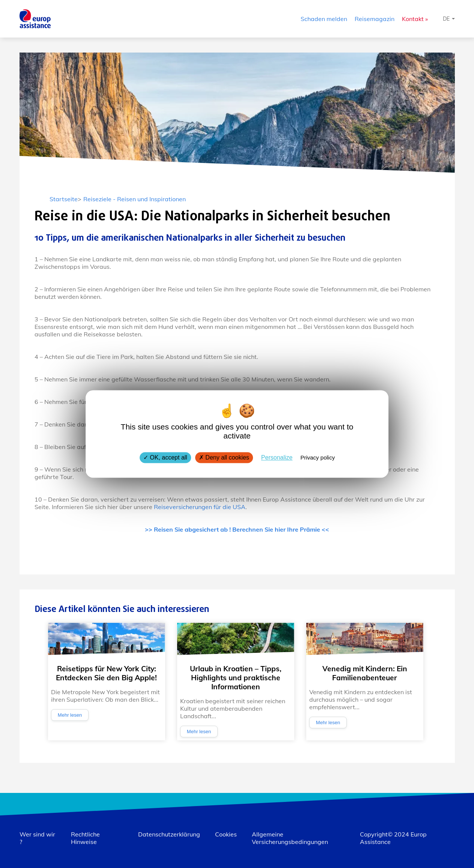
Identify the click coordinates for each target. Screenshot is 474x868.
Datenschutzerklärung (169, 834)
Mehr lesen (70, 715)
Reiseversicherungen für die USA (200, 507)
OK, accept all (165, 457)
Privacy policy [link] (318, 457)
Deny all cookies (224, 457)
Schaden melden (324, 19)
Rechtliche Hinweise (85, 838)
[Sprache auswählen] (449, 19)
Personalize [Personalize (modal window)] (277, 457)
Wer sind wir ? (37, 838)
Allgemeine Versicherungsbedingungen (290, 838)
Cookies (226, 834)
